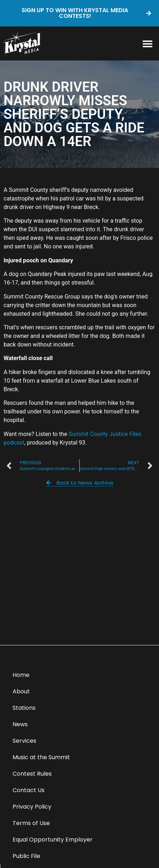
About (21, 691)
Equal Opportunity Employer (53, 840)
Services (24, 741)
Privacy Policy (32, 807)
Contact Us (29, 790)
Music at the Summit (41, 757)
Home (21, 675)
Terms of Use (31, 823)
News (20, 724)
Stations (24, 708)
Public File (26, 856)
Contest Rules (32, 774)
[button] (147, 43)
